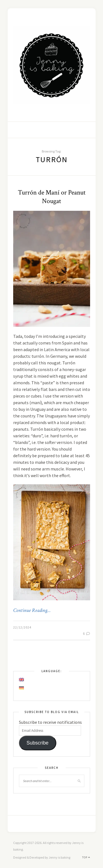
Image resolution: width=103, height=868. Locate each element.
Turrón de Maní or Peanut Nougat (52, 197)
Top (86, 857)
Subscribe (37, 743)
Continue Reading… (32, 611)
